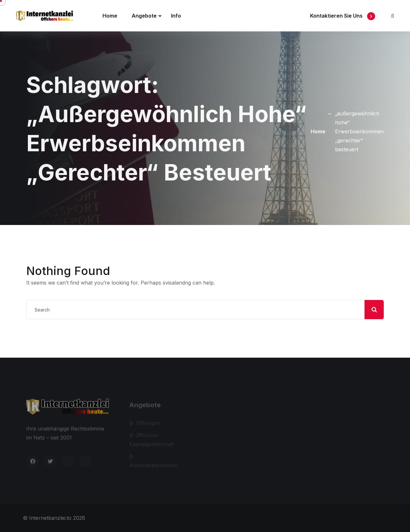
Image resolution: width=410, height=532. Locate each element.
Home (110, 16)
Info (176, 16)
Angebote (144, 16)
